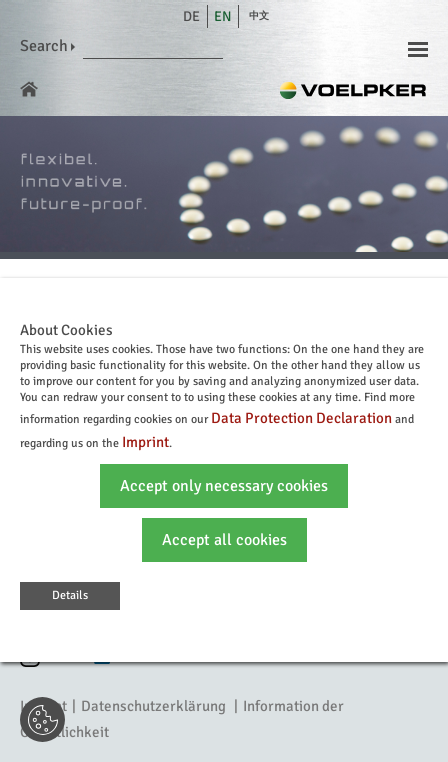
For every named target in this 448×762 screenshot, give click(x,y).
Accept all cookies (224, 540)
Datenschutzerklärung (153, 706)
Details (70, 595)
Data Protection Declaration (301, 418)
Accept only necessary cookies (224, 486)
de (191, 16)
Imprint (145, 442)
